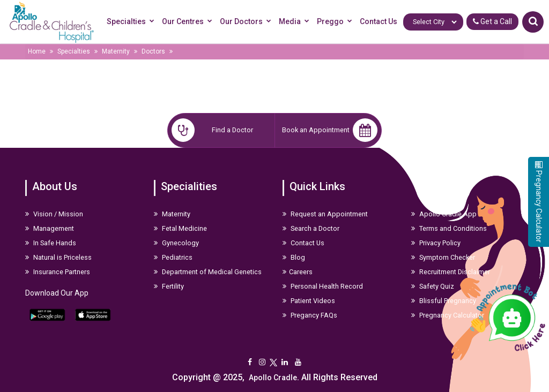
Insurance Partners (58, 272)
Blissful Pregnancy (444, 301)
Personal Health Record (323, 286)
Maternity (116, 51)
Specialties (132, 22)
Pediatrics (173, 257)
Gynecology (176, 243)
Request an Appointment (325, 214)
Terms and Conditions (449, 228)
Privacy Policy (436, 243)
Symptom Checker (443, 257)
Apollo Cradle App (444, 214)
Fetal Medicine (180, 228)
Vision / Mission (54, 214)
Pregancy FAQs (310, 315)
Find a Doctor (212, 130)
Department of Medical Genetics (208, 272)
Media (296, 22)
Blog (294, 257)
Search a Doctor (311, 228)
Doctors (153, 51)
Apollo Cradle (273, 378)
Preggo (336, 22)
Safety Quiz (433, 286)
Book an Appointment (330, 130)
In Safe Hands (51, 243)
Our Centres (189, 22)
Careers (298, 272)
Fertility (169, 286)
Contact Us (379, 21)
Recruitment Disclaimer (451, 272)
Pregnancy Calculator (448, 315)
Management (50, 228)
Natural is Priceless (58, 257)
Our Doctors (247, 22)
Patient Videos (309, 301)
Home (37, 51)
